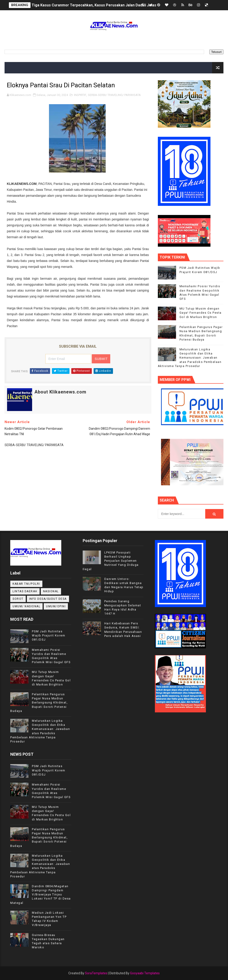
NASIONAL (51, 591)
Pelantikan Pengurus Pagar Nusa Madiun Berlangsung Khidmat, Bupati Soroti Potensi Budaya (39, 703)
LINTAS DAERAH (25, 591)
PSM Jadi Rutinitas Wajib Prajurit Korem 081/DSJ (49, 635)
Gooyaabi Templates (145, 973)
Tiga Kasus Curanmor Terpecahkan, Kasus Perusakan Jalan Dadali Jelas (94, 5)
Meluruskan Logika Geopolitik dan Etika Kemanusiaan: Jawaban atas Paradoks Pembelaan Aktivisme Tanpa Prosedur (190, 358)
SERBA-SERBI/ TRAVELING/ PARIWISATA (114, 95)
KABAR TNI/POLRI (26, 584)
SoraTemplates (96, 973)
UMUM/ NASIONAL (26, 606)
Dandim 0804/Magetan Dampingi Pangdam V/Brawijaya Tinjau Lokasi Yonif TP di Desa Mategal (41, 895)
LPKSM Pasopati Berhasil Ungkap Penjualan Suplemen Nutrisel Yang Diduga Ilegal (111, 561)
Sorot (18, 599)
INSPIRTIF (80, 95)
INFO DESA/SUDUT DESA (48, 599)
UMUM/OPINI (56, 606)
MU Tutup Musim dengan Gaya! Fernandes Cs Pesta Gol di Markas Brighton (201, 313)
